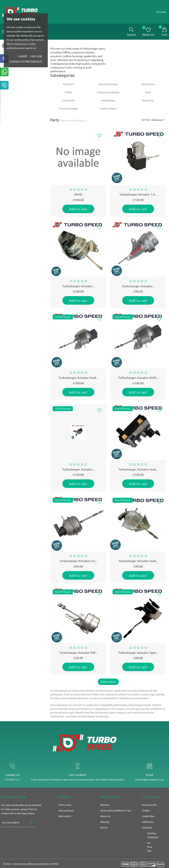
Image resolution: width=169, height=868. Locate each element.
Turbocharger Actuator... (78, 287)
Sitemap (105, 827)
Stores (104, 833)
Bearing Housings (108, 85)
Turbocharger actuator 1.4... (138, 196)
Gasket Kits (68, 102)
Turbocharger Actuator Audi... (78, 379)
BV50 (78, 196)
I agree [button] (23, 56)
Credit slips (148, 821)
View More (108, 683)
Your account (151, 802)
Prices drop (65, 810)
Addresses (148, 827)
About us (105, 821)
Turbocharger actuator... (78, 471)
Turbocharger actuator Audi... (138, 562)
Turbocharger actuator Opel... (138, 654)
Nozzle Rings (108, 102)
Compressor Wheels (108, 94)
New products (66, 816)
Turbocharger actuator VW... (78, 654)
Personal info (149, 810)
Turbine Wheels (108, 110)
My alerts (147, 833)
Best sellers (65, 821)
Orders (146, 816)
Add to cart (78, 210)
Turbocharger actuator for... (78, 562)
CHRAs (68, 94)
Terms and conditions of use (116, 816)
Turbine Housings (68, 110)
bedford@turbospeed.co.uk (150, 783)
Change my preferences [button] (26, 62)
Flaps (148, 94)
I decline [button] (36, 56)
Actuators (68, 85)
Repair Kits (148, 102)
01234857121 (11, 783)
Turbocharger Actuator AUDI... (138, 379)
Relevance (157, 121)
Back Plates (148, 85)
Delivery (105, 810)
